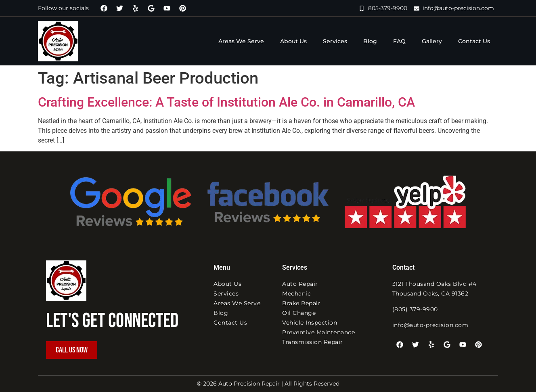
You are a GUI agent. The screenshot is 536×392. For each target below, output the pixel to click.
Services (335, 41)
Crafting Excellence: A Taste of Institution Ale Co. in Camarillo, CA (226, 102)
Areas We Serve (241, 41)
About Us (293, 41)
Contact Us (474, 41)
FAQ (399, 41)
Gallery (432, 41)
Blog (370, 41)
